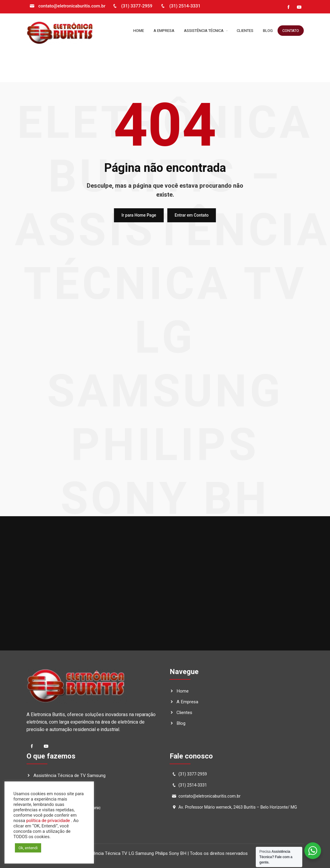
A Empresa (164, 31)
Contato (291, 31)
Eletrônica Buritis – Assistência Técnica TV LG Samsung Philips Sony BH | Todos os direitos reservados (145, 853)
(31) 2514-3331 (180, 6)
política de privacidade (48, 821)
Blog (268, 31)
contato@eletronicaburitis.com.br (67, 6)
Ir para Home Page (139, 215)
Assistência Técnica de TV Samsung (69, 776)
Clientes (245, 31)
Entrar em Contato (192, 215)
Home (139, 31)
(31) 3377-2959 (132, 6)
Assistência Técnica (206, 31)
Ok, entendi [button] (28, 848)
